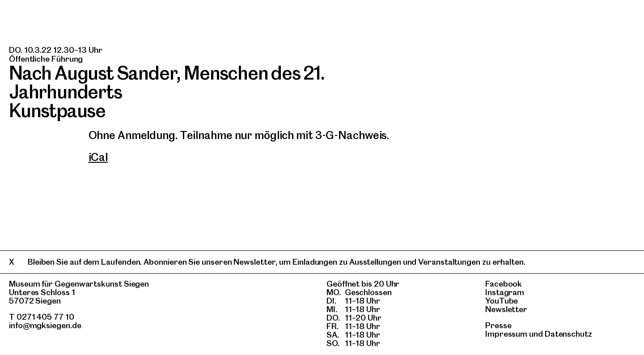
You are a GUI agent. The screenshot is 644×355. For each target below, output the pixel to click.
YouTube (502, 301)
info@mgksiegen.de (45, 325)
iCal (98, 157)
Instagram (505, 292)
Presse (498, 325)
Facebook (504, 284)
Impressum (506, 334)
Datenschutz (568, 334)
